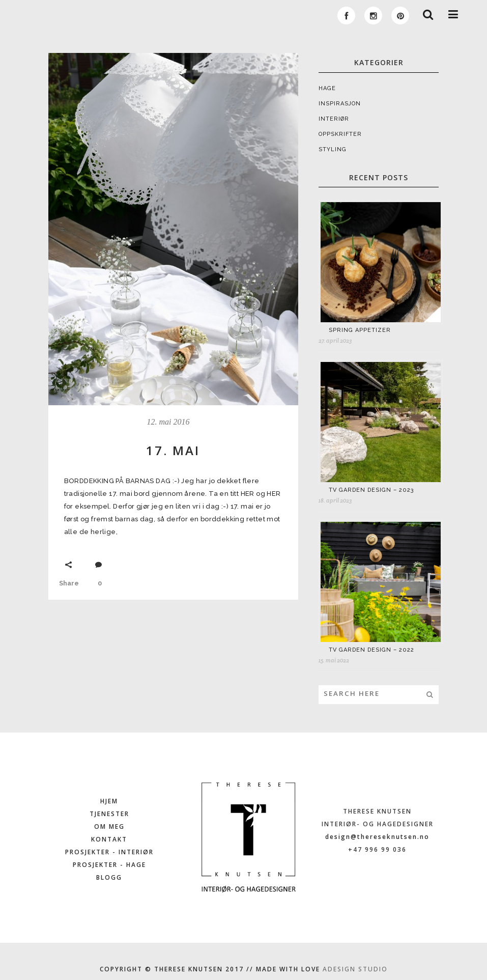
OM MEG (109, 827)
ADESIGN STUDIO (355, 969)
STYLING (333, 149)
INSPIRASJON (340, 104)
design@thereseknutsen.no (377, 837)
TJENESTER (109, 814)
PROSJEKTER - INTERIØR (109, 852)
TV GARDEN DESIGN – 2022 (371, 650)
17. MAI (173, 450)
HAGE (327, 88)
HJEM (109, 801)
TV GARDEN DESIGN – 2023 (371, 490)
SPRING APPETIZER (360, 330)
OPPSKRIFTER (340, 134)
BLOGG (109, 877)
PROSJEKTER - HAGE (109, 865)
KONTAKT (109, 839)
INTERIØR (334, 119)
